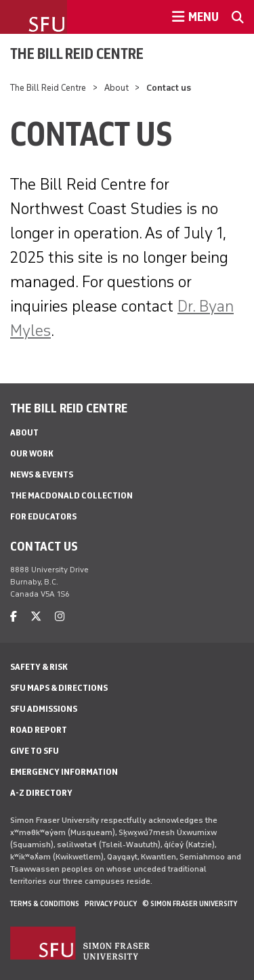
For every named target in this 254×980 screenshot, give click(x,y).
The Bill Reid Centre (77, 54)
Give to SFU (35, 751)
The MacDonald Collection (71, 495)
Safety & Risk (39, 667)
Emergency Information (64, 772)
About (117, 88)
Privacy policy (111, 903)
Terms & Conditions (45, 903)
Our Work (32, 453)
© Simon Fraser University (190, 903)
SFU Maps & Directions (59, 688)
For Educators (43, 516)
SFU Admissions (44, 709)
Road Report (39, 730)
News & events (42, 474)
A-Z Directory (41, 793)
